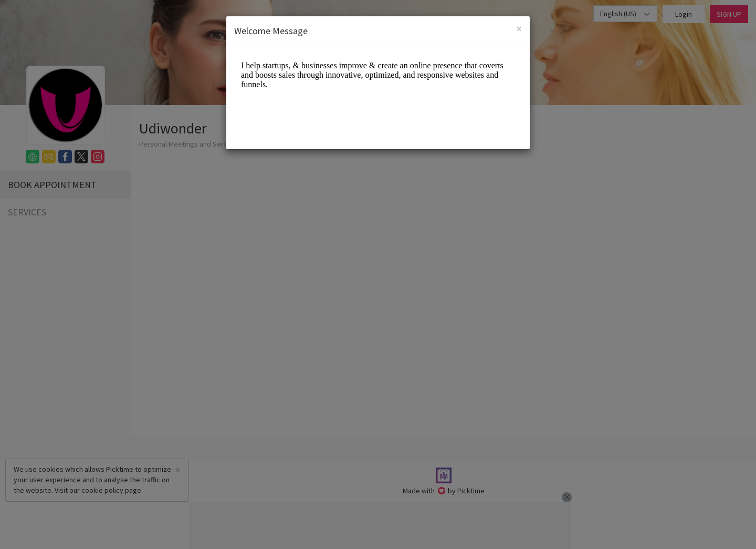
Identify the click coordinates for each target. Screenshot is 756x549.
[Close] (519, 29)
